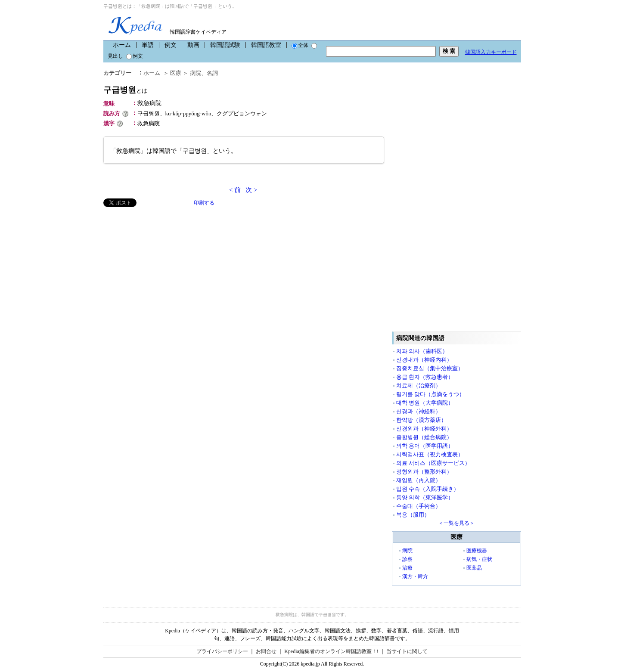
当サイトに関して (407, 651)
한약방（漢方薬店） (421, 420)
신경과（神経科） (419, 411)
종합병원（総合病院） (424, 437)
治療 (407, 568)
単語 (148, 45)
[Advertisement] (168, 267)
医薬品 (474, 568)
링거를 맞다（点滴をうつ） (430, 394)
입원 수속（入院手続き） (428, 489)
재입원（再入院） (419, 480)
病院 (196, 73)
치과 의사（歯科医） (422, 351)
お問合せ (266, 651)
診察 (407, 559)
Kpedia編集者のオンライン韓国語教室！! (331, 651)
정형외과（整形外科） (424, 472)
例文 (171, 45)
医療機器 (477, 551)
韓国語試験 (225, 45)
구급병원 (125, 90)
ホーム (122, 45)
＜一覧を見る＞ (456, 523)
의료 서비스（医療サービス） (433, 463)
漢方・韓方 (415, 576)
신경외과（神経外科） (424, 429)
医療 (176, 73)
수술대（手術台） (419, 506)
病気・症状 (479, 559)
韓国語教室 (266, 45)
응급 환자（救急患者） (425, 377)
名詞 (212, 73)
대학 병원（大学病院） (425, 403)
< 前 (235, 190)
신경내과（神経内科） (424, 360)
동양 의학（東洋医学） (425, 497)
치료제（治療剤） (419, 386)
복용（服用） (413, 515)
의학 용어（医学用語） (425, 446)
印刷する (204, 203)
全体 (300, 45)
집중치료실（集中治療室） (430, 368)
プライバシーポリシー (222, 651)
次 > (251, 190)
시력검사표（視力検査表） (430, 454)
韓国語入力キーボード (491, 52)
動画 (193, 45)
